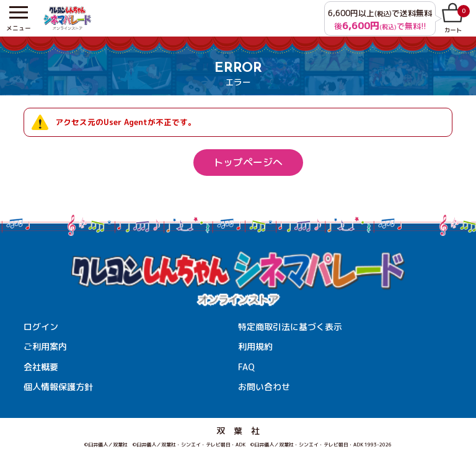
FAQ (246, 367)
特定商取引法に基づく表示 (290, 327)
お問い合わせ (264, 387)
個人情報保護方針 (58, 387)
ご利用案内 (45, 346)
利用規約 (255, 346)
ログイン (41, 327)
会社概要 (41, 367)
